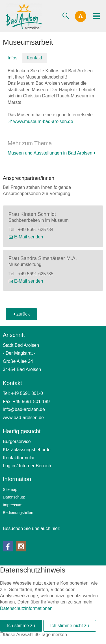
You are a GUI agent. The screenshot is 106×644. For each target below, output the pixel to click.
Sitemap (10, 489)
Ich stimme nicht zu (70, 626)
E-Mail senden (29, 237)
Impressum (13, 505)
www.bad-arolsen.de (23, 418)
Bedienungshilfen (18, 513)
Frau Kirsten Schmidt (32, 214)
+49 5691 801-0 (27, 393)
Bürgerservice (17, 441)
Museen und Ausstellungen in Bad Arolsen (50, 153)
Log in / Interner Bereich (27, 466)
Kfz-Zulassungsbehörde (27, 450)
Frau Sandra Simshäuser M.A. (43, 258)
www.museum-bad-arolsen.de (43, 121)
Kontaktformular (19, 458)
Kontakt (34, 58)
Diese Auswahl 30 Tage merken (35, 635)
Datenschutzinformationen (26, 608)
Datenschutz (14, 497)
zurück (23, 314)
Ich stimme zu (21, 626)
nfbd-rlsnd (24, 409)
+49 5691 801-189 (31, 402)
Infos (13, 58)
